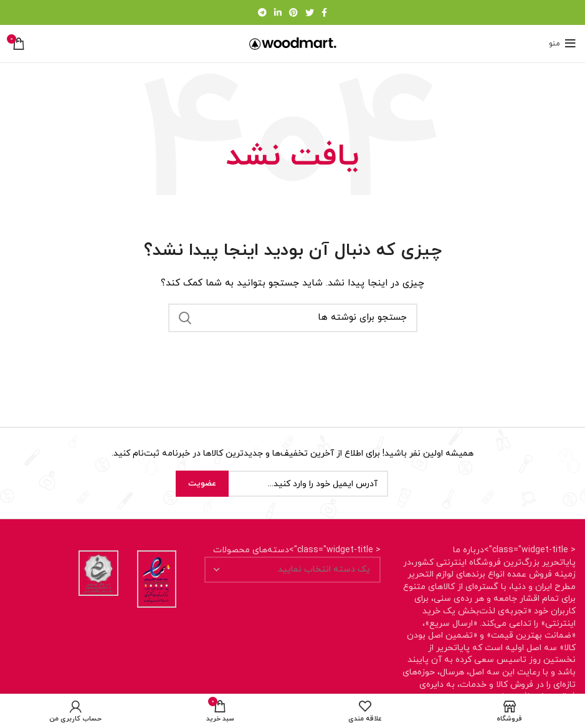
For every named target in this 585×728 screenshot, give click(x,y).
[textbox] (324, 569)
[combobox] (292, 570)
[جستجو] (293, 318)
